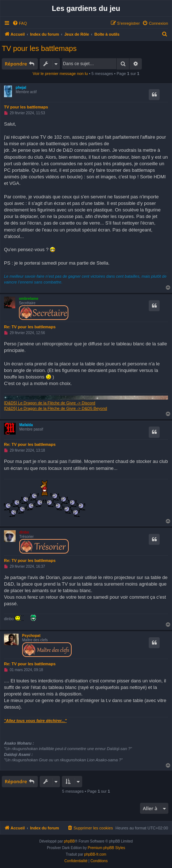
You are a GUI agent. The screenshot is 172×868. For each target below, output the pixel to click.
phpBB (69, 841)
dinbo (24, 532)
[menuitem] (20, 23)
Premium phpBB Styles (106, 848)
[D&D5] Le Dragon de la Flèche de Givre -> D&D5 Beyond (55, 408)
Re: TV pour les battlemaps (30, 327)
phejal (21, 88)
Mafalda (26, 425)
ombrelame (29, 299)
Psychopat (31, 636)
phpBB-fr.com (95, 854)
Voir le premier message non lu (60, 74)
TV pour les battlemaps (39, 48)
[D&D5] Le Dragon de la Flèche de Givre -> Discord (50, 403)
